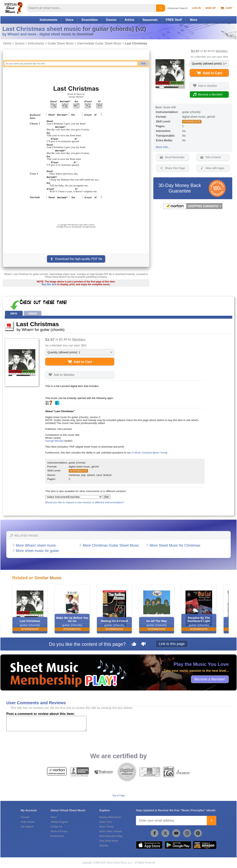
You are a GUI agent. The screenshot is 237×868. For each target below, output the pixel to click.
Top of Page (118, 796)
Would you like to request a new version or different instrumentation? (85, 502)
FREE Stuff (174, 20)
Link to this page (172, 644)
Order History (28, 822)
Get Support (27, 827)
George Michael (54, 441)
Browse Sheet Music (110, 817)
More (193, 20)
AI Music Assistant (142, 453)
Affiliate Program (59, 822)
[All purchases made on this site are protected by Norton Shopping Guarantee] (193, 208)
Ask (143, 64)
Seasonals (150, 20)
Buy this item (49, 284)
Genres (111, 20)
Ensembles (90, 20)
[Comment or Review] (46, 724)
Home (7, 43)
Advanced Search (178, 8)
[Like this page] (134, 645)
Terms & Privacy (59, 831)
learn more (160, 453)
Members (222, 51)
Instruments (48, 20)
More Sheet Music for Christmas (175, 545)
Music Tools (106, 822)
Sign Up (210, 8)
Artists (129, 20)
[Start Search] (161, 8)
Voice (69, 20)
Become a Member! (210, 679)
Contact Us (56, 827)
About (54, 817)
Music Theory (107, 827)
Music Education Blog (111, 836)
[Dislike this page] (143, 645)
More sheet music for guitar (37, 551)
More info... (163, 147)
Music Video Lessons (111, 831)
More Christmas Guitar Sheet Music (111, 545)
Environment (57, 836)
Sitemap (104, 846)
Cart (226, 8)
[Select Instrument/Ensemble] (74, 497)
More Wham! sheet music (36, 545)
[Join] (212, 821)
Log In (196, 8)
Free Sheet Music (109, 841)
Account (25, 817)
